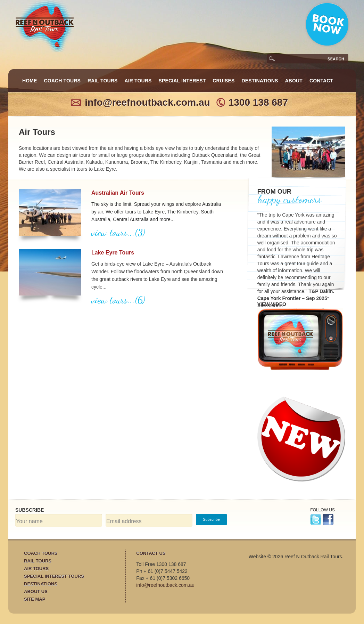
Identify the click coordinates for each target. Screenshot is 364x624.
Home (30, 81)
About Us (36, 591)
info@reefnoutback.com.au (147, 102)
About (293, 81)
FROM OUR (274, 192)
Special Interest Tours (54, 576)
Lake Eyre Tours (113, 253)
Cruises (224, 81)
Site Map (35, 599)
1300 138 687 (258, 102)
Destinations (260, 81)
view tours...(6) (118, 300)
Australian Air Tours (118, 193)
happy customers (289, 199)
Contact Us (151, 553)
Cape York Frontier (279, 298)
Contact (321, 81)
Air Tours (138, 81)
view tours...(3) (118, 233)
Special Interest (182, 81)
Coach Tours (63, 81)
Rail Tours (102, 81)
